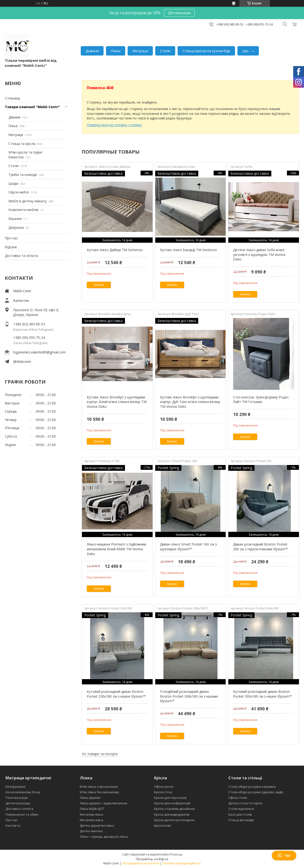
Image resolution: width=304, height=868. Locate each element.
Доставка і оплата (19, 809)
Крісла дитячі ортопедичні (174, 820)
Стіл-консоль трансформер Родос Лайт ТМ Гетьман (261, 400)
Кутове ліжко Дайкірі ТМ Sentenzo (115, 250)
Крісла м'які (163, 825)
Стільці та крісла (22, 144)
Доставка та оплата (21, 256)
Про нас (11, 238)
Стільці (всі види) (241, 820)
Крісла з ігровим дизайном (174, 809)
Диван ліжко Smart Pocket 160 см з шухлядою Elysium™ (188, 547)
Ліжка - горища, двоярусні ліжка (104, 837)
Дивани (92, 51)
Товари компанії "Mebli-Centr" (32, 107)
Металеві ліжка (91, 814)
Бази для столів (240, 814)
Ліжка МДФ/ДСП (92, 809)
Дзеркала (16, 227)
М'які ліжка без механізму (99, 792)
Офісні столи (238, 798)
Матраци (140, 51)
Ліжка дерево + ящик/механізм (103, 803)
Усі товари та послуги (100, 754)
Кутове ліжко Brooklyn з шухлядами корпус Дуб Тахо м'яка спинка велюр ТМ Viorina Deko (190, 402)
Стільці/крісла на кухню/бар (206, 51)
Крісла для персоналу (170, 798)
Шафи (13, 183)
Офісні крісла (164, 787)
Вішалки (15, 219)
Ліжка (116, 51)
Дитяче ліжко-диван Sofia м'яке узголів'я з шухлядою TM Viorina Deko (259, 254)
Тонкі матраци (17, 798)
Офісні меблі (19, 192)
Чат (284, 856)
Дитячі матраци (18, 803)
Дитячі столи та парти (245, 803)
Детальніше (179, 13)
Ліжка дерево (90, 798)
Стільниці (12, 98)
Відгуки (11, 247)
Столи (165, 51)
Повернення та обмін (22, 814)
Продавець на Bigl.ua (152, 859)
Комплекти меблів (23, 210)
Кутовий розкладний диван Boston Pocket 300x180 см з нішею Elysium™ (263, 694)
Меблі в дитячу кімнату (28, 201)
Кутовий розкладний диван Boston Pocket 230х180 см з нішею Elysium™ (116, 694)
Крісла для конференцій (172, 803)
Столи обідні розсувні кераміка (252, 787)
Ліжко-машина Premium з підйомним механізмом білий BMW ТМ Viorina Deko (116, 549)
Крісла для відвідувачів (172, 814)
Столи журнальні (241, 809)
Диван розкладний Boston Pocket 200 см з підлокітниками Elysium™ (260, 547)
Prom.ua (176, 854)
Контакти (13, 825)
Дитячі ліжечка (91, 831)
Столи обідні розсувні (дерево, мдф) (256, 792)
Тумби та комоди (23, 175)
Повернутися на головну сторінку (114, 125)
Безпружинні (15, 787)
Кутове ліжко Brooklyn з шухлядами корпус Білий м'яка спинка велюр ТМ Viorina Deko (117, 402)
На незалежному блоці (23, 792)
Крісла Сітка (163, 792)
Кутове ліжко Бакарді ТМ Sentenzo (189, 250)
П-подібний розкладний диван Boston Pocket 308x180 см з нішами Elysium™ (189, 696)
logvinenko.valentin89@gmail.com (40, 352)
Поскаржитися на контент (141, 863)
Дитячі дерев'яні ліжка (97, 825)
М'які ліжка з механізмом (99, 787)
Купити (99, 285)
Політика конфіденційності (182, 863)
